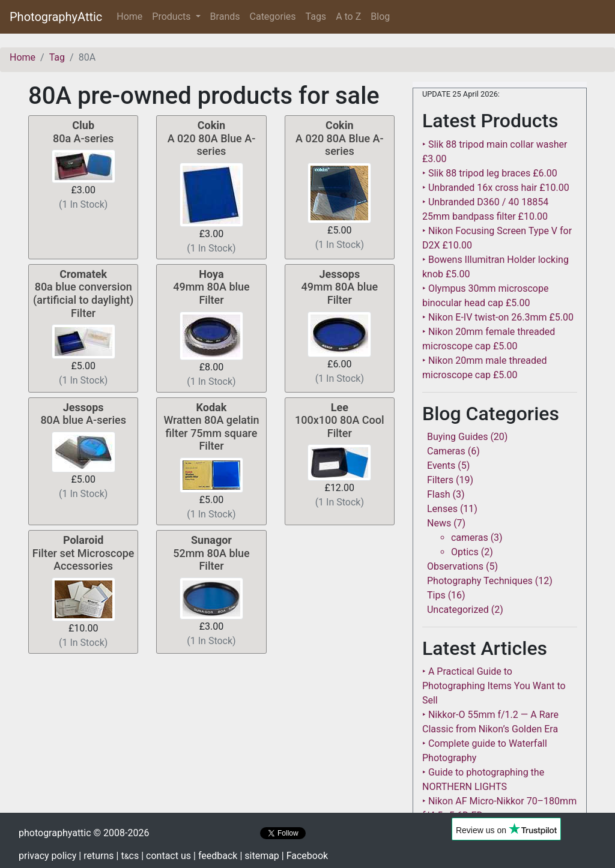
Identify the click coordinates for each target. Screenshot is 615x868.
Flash (439, 494)
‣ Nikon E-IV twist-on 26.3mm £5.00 (498, 317)
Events (441, 466)
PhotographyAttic (56, 17)
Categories (273, 17)
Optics (465, 552)
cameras (470, 538)
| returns (96, 856)
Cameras (446, 451)
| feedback (215, 856)
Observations (455, 566)
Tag (57, 57)
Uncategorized (458, 610)
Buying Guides (457, 437)
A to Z (348, 17)
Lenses (442, 509)
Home (132, 16)
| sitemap (259, 856)
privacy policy (47, 856)
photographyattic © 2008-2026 (84, 833)
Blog (380, 17)
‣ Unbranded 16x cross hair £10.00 (496, 188)
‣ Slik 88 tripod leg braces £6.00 (490, 173)
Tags (316, 17)
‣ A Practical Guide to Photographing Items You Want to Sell (494, 686)
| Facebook (305, 856)
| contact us (166, 856)
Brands (225, 17)
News (439, 523)
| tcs (128, 856)
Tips (436, 595)
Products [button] (172, 17)
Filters (440, 480)
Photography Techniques (480, 581)
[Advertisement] (211, 743)
